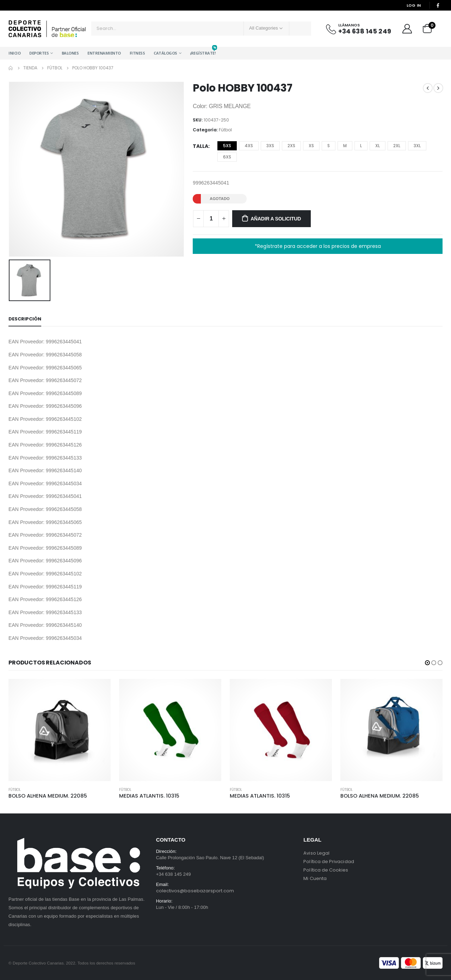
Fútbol (225, 130)
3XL (417, 146)
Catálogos (165, 53)
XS (311, 146)
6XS (227, 157)
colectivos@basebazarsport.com (195, 891)
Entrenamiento (104, 53)
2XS (291, 146)
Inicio (14, 53)
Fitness (137, 53)
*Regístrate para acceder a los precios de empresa (318, 246)
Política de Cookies (326, 870)
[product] (60, 730)
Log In (414, 5)
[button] (427, 663)
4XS (249, 146)
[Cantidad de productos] (211, 219)
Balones (70, 53)
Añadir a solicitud (276, 219)
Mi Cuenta (315, 878)
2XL (397, 146)
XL (378, 146)
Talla (200, 146)
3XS (270, 146)
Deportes (39, 53)
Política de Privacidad (329, 862)
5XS (227, 146)
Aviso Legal (316, 853)
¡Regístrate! (203, 51)
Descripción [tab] (25, 319)
